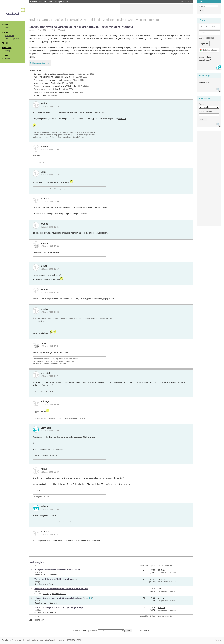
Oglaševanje (51, 640)
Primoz (44, 506)
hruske (44, 224)
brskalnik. (122, 119)
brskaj (7, 51)
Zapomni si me (206, 38)
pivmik (44, 147)
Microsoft (38, 591)
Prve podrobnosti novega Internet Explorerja (52, 80)
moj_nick (46, 373)
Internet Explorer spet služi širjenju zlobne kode (58, 598)
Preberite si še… (36, 71)
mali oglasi (9, 36)
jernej (44, 266)
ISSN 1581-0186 (74, 640)
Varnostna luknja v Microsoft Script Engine (51, 92)
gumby (44, 309)
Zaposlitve (7, 48)
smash (44, 243)
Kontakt (61, 640)
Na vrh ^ (218, 640)
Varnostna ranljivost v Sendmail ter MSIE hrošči (54, 77)
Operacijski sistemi (58, 594)
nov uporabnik (205, 57)
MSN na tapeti (40, 95)
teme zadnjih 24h (12, 39)
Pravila (5, 640)
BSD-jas (162, 608)
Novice (5, 25)
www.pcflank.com (43, 484)
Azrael (44, 469)
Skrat (43, 172)
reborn (161, 598)
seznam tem (204, 83)
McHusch (38, 572)
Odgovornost (38, 640)
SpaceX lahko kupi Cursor (49, 2)
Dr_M (43, 343)
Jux (160, 589)
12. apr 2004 (42, 30)
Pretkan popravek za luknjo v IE (47, 89)
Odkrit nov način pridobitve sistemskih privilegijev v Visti (57, 74)
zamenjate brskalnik (75, 54)
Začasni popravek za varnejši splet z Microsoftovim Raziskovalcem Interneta (81, 27)
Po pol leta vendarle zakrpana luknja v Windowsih (55, 86)
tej (132, 54)
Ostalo (5, 55)
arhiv (7, 28)
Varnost (62, 30)
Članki (5, 43)
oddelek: (107, 631)
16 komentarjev (38, 63)
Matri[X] (37, 582)
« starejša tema (80, 631)
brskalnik (36, 156)
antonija (45, 401)
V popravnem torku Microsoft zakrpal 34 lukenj (58, 570)
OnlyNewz (33, 35)
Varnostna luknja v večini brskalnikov (53, 579)
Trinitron (162, 579)
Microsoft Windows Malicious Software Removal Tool (61, 589)
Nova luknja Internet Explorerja (47, 83)
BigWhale (46, 428)
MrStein (45, 198)
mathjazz (38, 610)
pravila (7, 58)
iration (44, 103)
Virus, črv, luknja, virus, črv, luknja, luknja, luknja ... (60, 607)
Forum (5, 32)
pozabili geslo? (205, 60)
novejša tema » (142, 631)
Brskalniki (54, 603)
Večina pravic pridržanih (20, 640)
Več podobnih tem (36, 620)
